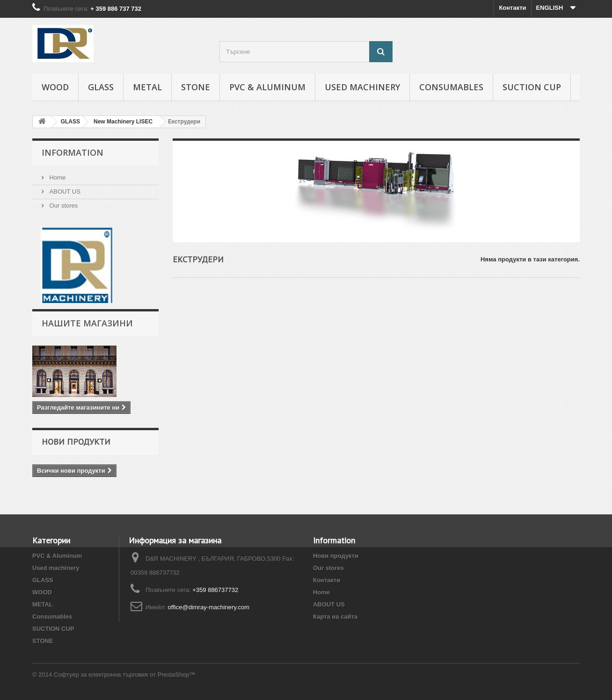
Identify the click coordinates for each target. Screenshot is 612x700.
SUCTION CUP (532, 87)
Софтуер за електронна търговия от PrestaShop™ (125, 675)
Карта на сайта (335, 617)
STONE (196, 87)
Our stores (63, 206)
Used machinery (362, 87)
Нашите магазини (87, 323)
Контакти (512, 8)
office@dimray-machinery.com (209, 607)
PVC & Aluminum (267, 87)
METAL (147, 87)
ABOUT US (64, 191)
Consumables (451, 87)
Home (57, 177)
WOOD (55, 87)
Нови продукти (76, 442)
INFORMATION (73, 152)
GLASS (101, 87)
